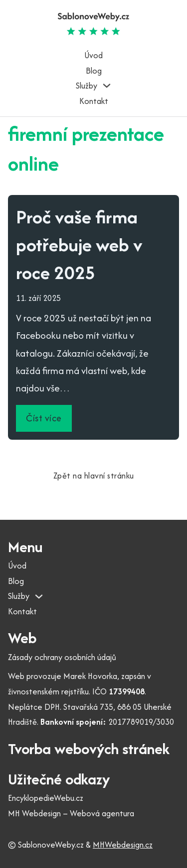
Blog (94, 71)
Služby (87, 86)
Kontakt (94, 101)
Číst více (44, 418)
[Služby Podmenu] (107, 86)
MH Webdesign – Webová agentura (71, 813)
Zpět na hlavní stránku (94, 476)
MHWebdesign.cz (123, 845)
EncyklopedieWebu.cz (46, 798)
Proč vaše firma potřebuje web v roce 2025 (79, 244)
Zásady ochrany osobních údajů (62, 657)
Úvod (93, 55)
